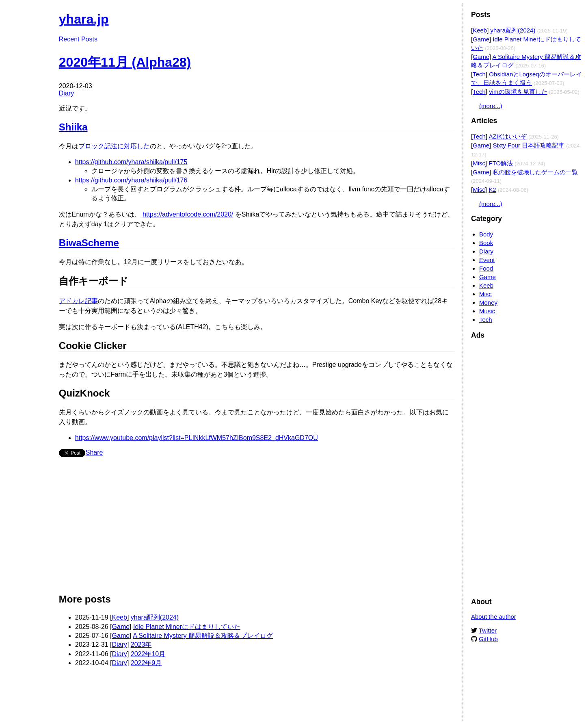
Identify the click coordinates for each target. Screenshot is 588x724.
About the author (494, 617)
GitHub (488, 639)
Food (486, 268)
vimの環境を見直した (518, 92)
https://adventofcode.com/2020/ (188, 214)
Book (486, 243)
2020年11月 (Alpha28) (125, 62)
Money (488, 302)
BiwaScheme (89, 243)
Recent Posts (78, 39)
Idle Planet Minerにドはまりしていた (187, 627)
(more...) (491, 106)
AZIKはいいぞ (507, 136)
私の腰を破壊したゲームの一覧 (535, 172)
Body (486, 234)
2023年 (141, 645)
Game (121, 627)
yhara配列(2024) (155, 617)
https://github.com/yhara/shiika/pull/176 (131, 180)
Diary (66, 93)
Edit (449, 15)
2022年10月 (148, 654)
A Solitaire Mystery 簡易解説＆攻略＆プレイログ (203, 636)
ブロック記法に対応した (114, 146)
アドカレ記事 (78, 301)
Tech (479, 74)
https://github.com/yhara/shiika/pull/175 (131, 162)
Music (487, 311)
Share (94, 452)
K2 (492, 190)
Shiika (73, 127)
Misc (479, 163)
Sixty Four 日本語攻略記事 (529, 145)
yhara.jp (84, 19)
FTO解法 (501, 163)
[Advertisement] (257, 529)
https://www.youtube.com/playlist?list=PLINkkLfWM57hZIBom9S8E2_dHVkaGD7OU (197, 438)
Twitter (488, 630)
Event (487, 260)
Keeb (120, 617)
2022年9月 (146, 663)
